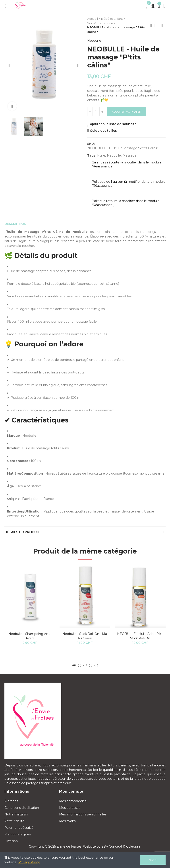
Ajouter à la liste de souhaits (113, 124)
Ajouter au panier (127, 112)
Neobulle (94, 41)
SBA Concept (112, 846)
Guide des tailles (103, 131)
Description (15, 224)
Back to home (157, 25)
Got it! (153, 860)
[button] (9, 65)
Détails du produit (22, 532)
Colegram (134, 846)
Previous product (151, 25)
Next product (162, 25)
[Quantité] (96, 112)
